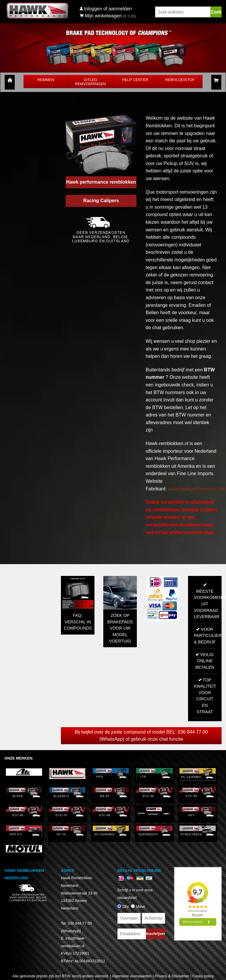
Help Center (135, 80)
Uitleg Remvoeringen (90, 82)
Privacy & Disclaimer (172, 976)
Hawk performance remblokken (101, 182)
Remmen (46, 80)
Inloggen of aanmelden (108, 9)
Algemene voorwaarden (132, 976)
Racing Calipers (101, 201)
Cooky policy (203, 976)
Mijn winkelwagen (101, 16)
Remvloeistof (180, 80)
